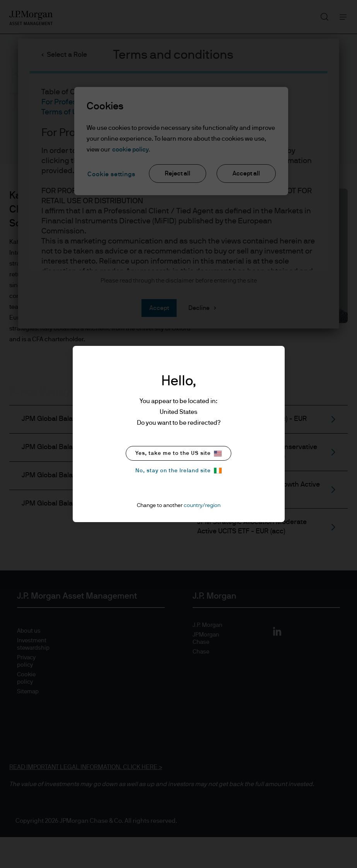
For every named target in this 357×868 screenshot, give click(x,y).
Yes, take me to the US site (178, 454)
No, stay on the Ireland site (178, 471)
